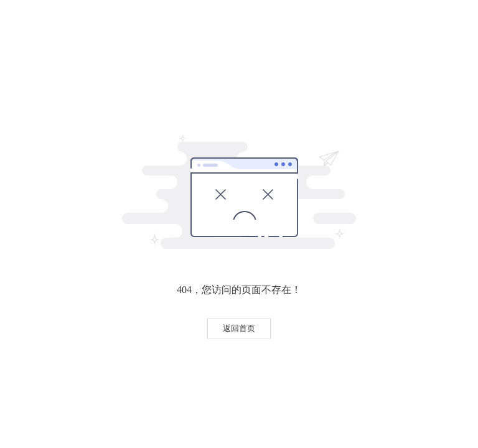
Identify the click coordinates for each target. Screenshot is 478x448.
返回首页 (239, 328)
